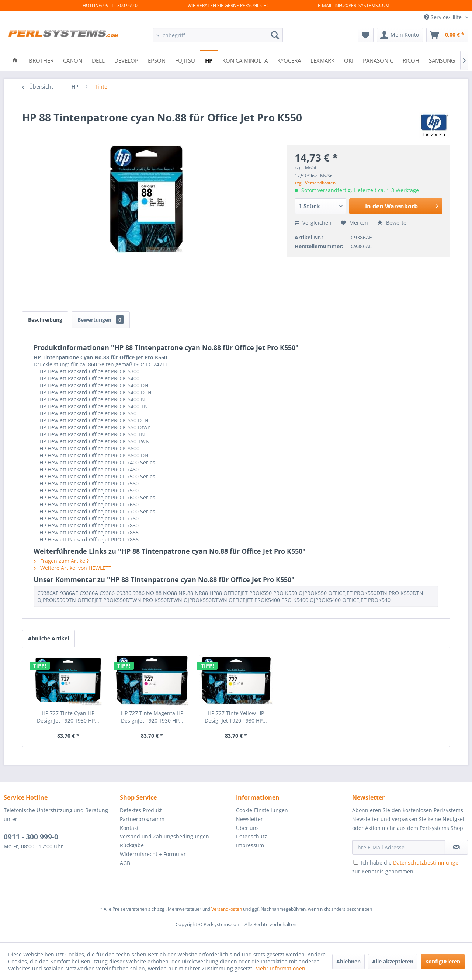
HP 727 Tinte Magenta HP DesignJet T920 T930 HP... (152, 717)
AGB (125, 863)
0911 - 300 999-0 (31, 837)
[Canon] (73, 60)
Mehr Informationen (280, 968)
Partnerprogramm (142, 819)
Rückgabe (132, 845)
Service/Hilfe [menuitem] (444, 17)
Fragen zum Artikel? (61, 561)
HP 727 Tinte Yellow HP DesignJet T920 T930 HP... (236, 717)
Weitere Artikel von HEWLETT (72, 568)
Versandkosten (227, 909)
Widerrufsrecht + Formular (153, 854)
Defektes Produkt (141, 810)
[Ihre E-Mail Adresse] (399, 847)
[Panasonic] (378, 60)
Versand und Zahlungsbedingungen (164, 836)
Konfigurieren (443, 961)
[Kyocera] (289, 60)
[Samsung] (442, 60)
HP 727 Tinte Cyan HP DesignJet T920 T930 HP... (68, 717)
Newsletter (249, 819)
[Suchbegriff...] (218, 35)
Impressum (250, 845)
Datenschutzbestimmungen (427, 863)
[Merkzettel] (366, 35)
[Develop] (126, 60)
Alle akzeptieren (393, 961)
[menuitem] (218, 35)
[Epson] (157, 60)
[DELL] (98, 60)
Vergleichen (313, 223)
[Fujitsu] (185, 60)
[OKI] (349, 60)
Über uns (247, 828)
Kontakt (129, 828)
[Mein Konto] (400, 35)
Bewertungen (101, 320)
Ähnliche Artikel (48, 638)
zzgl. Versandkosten (315, 183)
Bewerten (393, 223)
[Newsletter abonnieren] (456, 847)
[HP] (209, 60)
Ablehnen (348, 961)
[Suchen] (275, 35)
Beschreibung (45, 320)
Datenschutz (251, 836)
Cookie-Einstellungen (262, 810)
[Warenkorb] (447, 35)
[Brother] (41, 60)
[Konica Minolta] (245, 60)
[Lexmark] (322, 60)
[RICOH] (411, 60)
